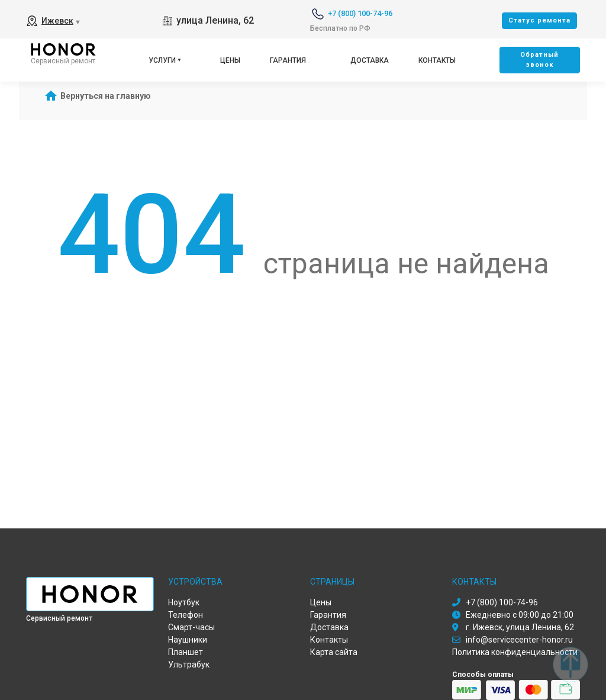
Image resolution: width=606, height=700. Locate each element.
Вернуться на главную (106, 96)
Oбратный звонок (539, 60)
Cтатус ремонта (539, 20)
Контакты (437, 60)
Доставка (370, 60)
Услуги (162, 60)
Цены (230, 60)
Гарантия (288, 60)
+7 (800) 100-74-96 (360, 13)
